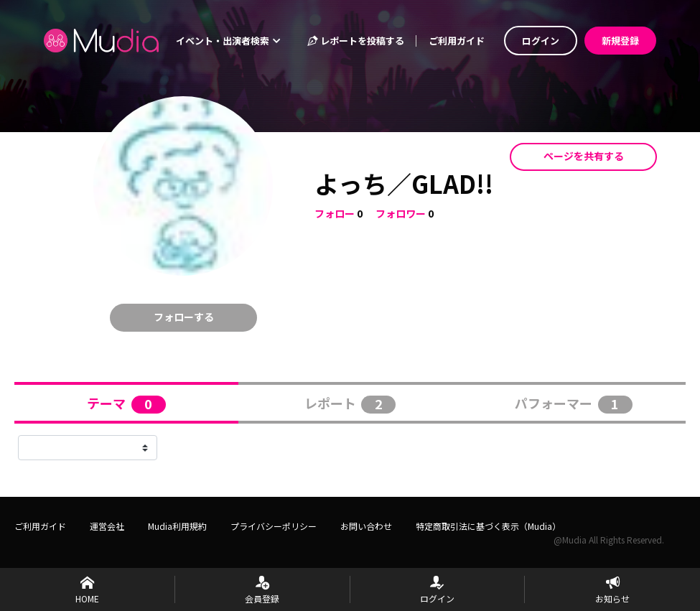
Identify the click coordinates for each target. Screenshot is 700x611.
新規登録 (620, 41)
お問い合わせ (366, 526)
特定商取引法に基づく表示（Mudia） (488, 526)
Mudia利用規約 (177, 526)
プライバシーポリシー (274, 526)
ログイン (541, 41)
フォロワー (401, 213)
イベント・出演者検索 (228, 41)
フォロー (335, 213)
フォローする (184, 317)
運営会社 (107, 526)
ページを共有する (584, 156)
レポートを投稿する (355, 41)
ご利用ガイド (457, 41)
